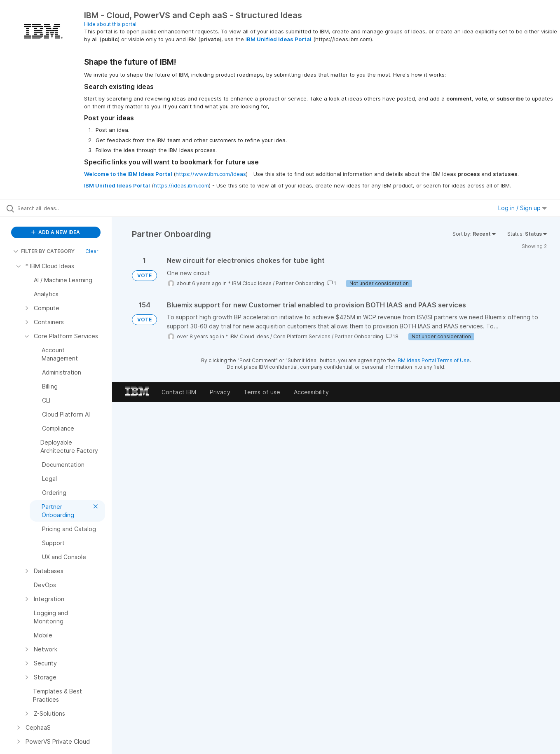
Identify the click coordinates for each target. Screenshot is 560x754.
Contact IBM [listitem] (179, 392)
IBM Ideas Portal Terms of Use (433, 360)
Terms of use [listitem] (262, 392)
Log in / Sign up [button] (523, 208)
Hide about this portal (110, 24)
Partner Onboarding (300, 283)
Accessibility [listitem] (311, 392)
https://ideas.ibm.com (181, 185)
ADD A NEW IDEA (56, 232)
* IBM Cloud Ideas (250, 283)
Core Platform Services (302, 336)
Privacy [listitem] (220, 392)
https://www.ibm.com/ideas (211, 174)
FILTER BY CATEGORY (44, 251)
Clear (92, 251)
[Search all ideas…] (66, 208)
